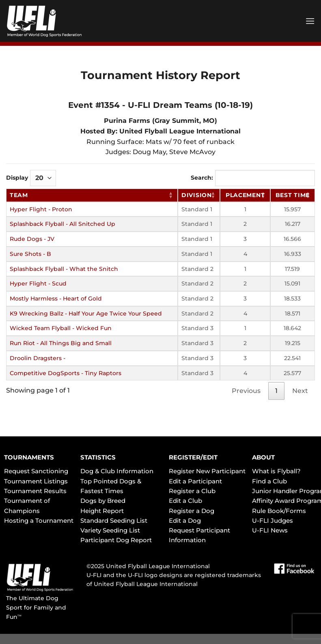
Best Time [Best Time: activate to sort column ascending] (293, 195)
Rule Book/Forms (279, 511)
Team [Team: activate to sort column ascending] (19, 195)
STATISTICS (98, 457)
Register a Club (192, 491)
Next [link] (300, 391)
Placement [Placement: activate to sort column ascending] (245, 195)
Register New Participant (207, 471)
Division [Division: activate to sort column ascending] (197, 195)
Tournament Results (35, 491)
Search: (253, 178)
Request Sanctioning (36, 471)
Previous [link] (246, 391)
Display (31, 178)
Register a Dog (192, 511)
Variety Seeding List (110, 530)
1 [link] (276, 391)
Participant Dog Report (116, 540)
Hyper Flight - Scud (38, 283)
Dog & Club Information (117, 471)
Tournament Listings (36, 481)
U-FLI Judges (273, 521)
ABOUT (263, 457)
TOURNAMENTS (29, 457)
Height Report (102, 511)
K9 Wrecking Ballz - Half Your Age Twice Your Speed (86, 313)
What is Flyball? (276, 471)
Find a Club (269, 481)
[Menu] (310, 21)
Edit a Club (185, 501)
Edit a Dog (185, 521)
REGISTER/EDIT (193, 457)
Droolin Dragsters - (38, 358)
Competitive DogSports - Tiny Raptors (66, 373)
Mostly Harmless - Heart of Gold (56, 298)
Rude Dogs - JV (32, 239)
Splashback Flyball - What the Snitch (64, 269)
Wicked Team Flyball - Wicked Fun (61, 328)
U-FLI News (270, 530)
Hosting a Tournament (39, 521)
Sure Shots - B (30, 254)
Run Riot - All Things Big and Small (61, 343)
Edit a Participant (195, 481)
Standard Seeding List (114, 521)
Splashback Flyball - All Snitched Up (62, 224)
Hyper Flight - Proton (41, 209)
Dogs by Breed (103, 501)
